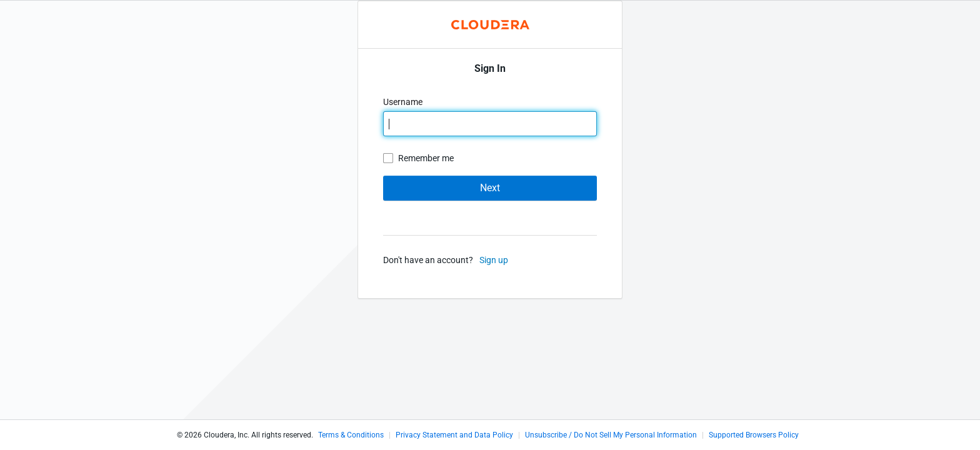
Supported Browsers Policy (754, 435)
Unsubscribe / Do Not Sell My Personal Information (611, 435)
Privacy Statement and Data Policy (454, 435)
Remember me (426, 158)
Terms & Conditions (351, 435)
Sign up (494, 260)
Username (404, 102)
